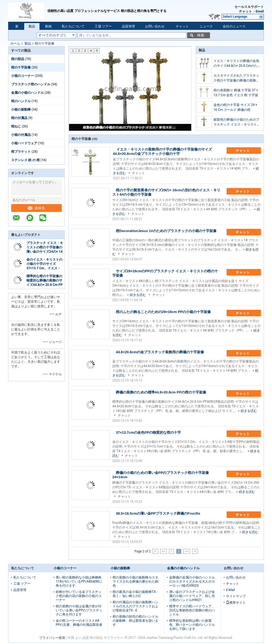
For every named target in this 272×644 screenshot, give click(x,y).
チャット (245, 11)
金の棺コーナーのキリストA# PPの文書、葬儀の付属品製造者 (79, 623)
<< (163, 551)
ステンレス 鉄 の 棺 (25, 160)
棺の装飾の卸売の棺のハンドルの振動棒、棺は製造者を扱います (135, 621)
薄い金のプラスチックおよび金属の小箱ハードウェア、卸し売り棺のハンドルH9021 (192, 596)
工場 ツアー (103, 26)
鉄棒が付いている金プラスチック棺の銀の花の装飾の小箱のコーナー (79, 596)
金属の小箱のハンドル (27, 93)
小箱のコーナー (23, 76)
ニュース (206, 26)
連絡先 (36, 208)
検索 (201, 35)
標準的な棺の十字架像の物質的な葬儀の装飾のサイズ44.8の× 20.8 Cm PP (44, 280)
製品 (32, 26)
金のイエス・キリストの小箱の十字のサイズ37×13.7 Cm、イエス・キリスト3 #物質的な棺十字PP (44, 268)
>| (195, 551)
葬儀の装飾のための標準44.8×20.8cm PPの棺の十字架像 (161, 392)
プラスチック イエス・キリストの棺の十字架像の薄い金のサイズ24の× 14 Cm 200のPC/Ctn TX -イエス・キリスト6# (45, 252)
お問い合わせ (155, 26)
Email (260, 11)
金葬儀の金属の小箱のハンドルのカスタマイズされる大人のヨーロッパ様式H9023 (192, 582)
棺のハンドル (21, 101)
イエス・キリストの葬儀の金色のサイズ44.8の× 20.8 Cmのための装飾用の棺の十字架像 (236, 64)
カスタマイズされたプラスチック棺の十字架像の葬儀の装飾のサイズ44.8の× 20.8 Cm (236, 78)
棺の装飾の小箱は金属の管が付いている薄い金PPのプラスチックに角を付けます (79, 610)
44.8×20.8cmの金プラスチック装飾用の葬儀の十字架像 (160, 352)
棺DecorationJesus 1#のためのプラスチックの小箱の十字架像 (166, 231)
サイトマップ (236, 596)
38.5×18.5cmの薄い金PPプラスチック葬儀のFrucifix (158, 513)
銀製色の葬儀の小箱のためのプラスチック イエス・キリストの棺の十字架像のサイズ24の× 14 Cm (131, 127)
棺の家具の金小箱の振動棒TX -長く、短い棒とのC (135, 594)
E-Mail (231, 590)
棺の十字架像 (21, 67)
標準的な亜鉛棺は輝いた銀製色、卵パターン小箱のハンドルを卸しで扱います (192, 625)
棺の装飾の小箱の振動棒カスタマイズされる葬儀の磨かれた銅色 (135, 582)
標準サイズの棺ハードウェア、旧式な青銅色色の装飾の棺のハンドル (192, 610)
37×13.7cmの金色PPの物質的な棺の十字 (148, 432)
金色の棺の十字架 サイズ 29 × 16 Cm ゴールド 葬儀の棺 (235, 107)
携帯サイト (236, 603)
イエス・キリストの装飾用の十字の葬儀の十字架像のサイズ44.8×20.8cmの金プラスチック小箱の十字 (162, 151)
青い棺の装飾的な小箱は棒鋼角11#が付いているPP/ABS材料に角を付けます (79, 582)
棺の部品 (18, 59)
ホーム (15, 43)
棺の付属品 (19, 118)
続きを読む (138, 295)
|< (155, 551)
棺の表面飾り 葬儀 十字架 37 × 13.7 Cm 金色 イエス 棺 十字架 (236, 93)
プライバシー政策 (52, 638)
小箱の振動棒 (21, 110)
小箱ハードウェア (24, 143)
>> (187, 551)
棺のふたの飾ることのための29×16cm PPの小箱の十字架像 (163, 312)
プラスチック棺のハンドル (31, 84)
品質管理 (128, 26)
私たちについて (73, 26)
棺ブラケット (21, 152)
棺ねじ (16, 126)
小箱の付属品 (21, 135)
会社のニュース (234, 26)
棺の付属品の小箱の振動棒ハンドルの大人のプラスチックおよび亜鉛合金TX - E (135, 606)
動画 (48, 26)
